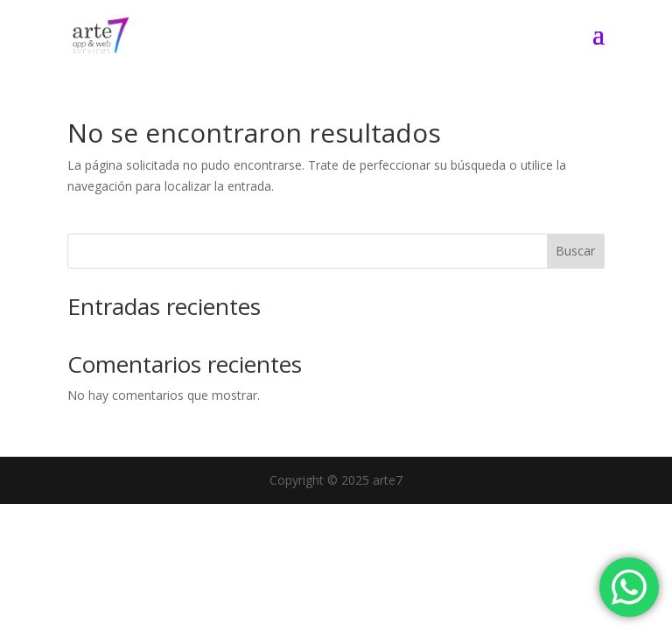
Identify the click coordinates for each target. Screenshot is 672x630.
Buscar (575, 251)
